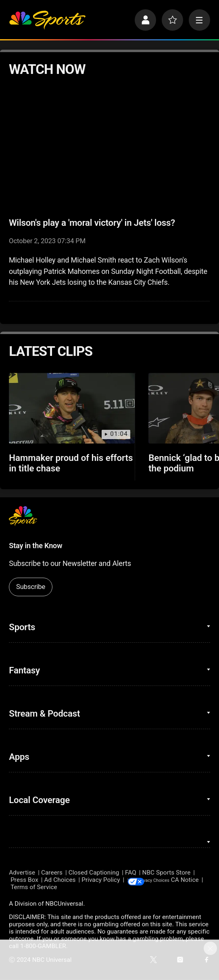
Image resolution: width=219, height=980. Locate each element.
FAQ (131, 873)
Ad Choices (60, 880)
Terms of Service (66, 888)
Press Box (24, 880)
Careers (52, 873)
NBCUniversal (64, 904)
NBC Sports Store (167, 873)
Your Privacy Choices (175, 880)
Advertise (22, 873)
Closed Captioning (94, 873)
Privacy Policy (101, 880)
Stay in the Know (35, 546)
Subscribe (31, 587)
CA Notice (23, 888)
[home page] (47, 20)
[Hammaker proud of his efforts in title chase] (72, 408)
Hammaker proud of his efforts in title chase (71, 463)
